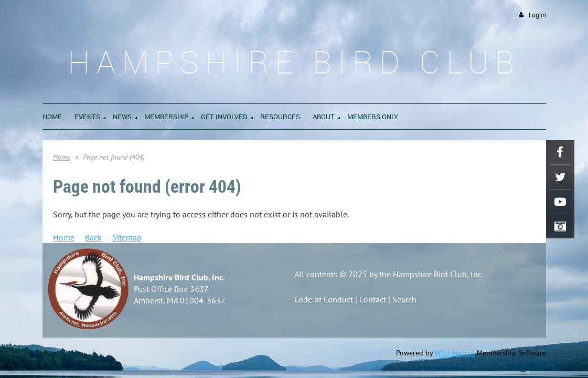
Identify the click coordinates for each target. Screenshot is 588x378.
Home (62, 157)
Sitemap (127, 237)
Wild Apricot (455, 353)
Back (93, 237)
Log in (537, 15)
